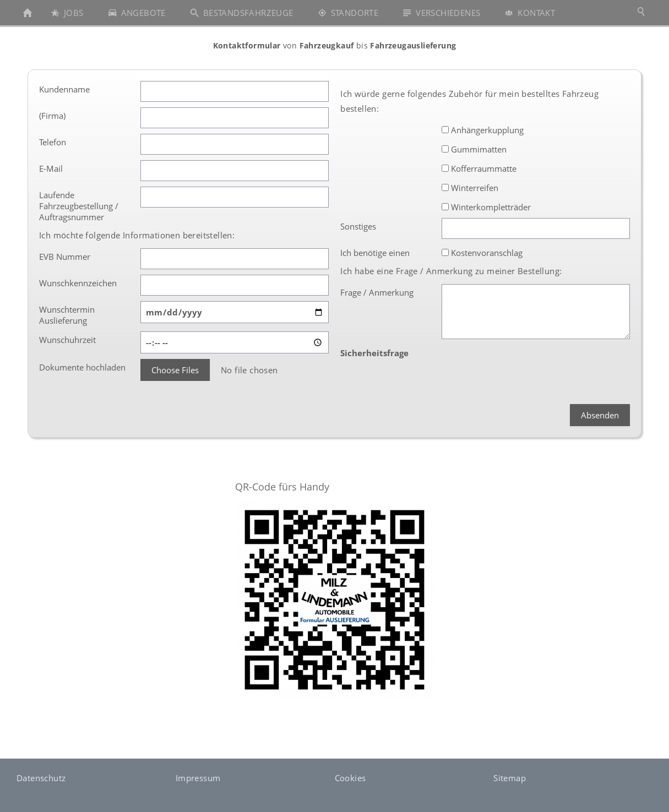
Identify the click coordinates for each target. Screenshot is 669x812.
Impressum (198, 778)
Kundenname (64, 89)
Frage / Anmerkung (377, 292)
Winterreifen (470, 188)
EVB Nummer (65, 257)
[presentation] (525, 366)
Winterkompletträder (486, 207)
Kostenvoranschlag (482, 253)
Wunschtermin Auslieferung (67, 315)
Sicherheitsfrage (374, 353)
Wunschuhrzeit (67, 340)
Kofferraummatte (479, 168)
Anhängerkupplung (483, 130)
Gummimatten (474, 149)
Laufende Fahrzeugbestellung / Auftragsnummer (79, 206)
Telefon (53, 142)
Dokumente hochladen (82, 367)
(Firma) (52, 116)
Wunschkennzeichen (78, 283)
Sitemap (510, 778)
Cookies (350, 778)
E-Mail (51, 168)
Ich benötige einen (375, 253)
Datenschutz (41, 778)
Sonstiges (358, 226)
